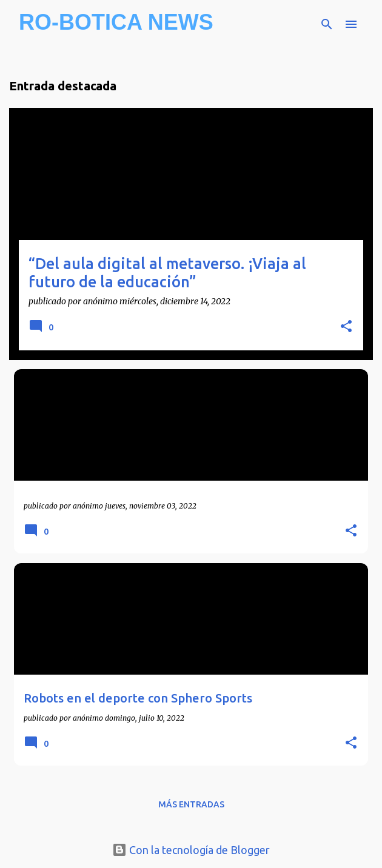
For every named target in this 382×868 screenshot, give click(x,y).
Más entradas (191, 804)
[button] (346, 327)
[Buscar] (327, 24)
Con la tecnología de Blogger (191, 850)
